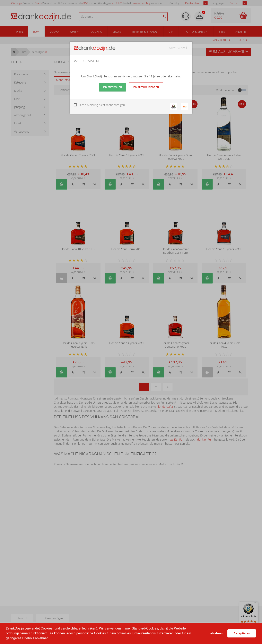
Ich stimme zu (112, 87)
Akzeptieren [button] (242, 633)
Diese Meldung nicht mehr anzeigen (102, 105)
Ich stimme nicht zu (146, 87)
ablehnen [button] (217, 633)
